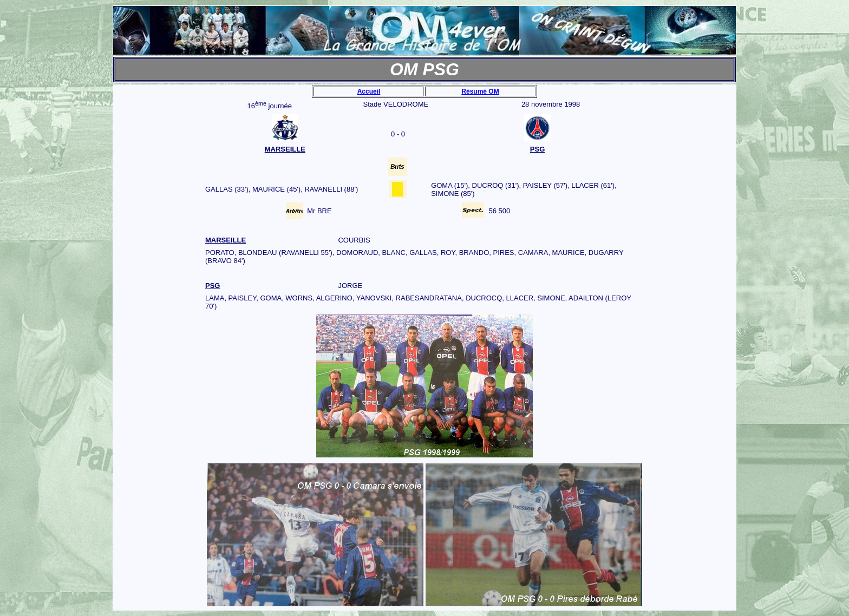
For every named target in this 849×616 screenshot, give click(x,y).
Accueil (369, 91)
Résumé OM (480, 91)
